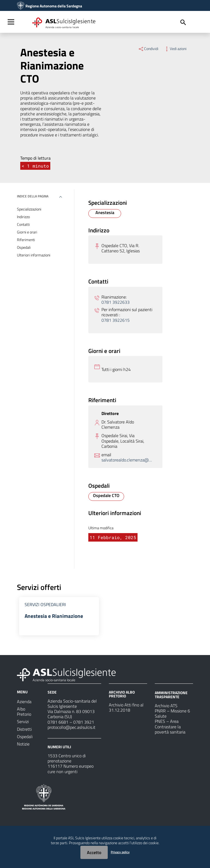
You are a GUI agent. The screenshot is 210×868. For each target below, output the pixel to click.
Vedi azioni (175, 49)
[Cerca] (183, 22)
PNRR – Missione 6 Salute (172, 714)
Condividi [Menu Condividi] (148, 49)
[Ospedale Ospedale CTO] (106, 496)
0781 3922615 (116, 320)
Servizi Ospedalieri (45, 604)
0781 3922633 (116, 302)
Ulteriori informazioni (34, 255)
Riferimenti (26, 240)
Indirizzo (23, 217)
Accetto (94, 852)
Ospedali (24, 247)
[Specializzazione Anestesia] (105, 214)
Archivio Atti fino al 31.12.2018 (126, 708)
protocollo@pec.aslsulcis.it (72, 728)
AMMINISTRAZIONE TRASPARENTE (171, 695)
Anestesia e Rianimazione (54, 616)
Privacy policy (120, 852)
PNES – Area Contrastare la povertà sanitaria (170, 727)
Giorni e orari (27, 232)
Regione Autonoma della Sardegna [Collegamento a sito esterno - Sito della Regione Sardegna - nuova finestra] (54, 6)
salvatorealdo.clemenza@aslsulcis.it (127, 460)
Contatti (23, 224)
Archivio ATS (166, 706)
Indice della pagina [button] (33, 196)
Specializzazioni (29, 209)
